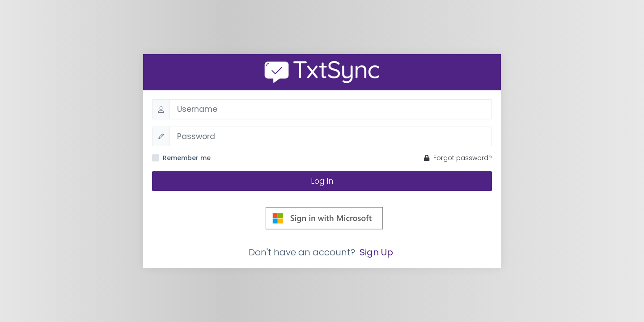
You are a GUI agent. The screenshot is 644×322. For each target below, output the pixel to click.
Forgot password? (458, 158)
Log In (322, 181)
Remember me (187, 158)
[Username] (331, 109)
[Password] (331, 136)
